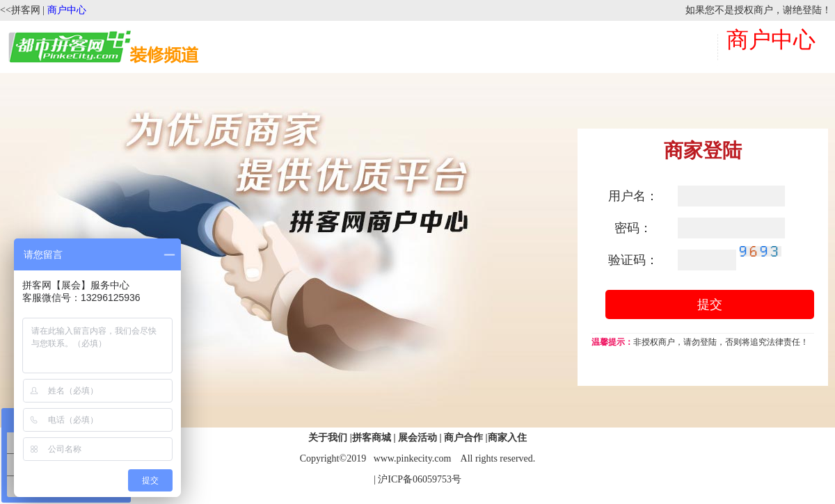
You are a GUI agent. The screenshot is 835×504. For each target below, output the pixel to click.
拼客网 (26, 10)
